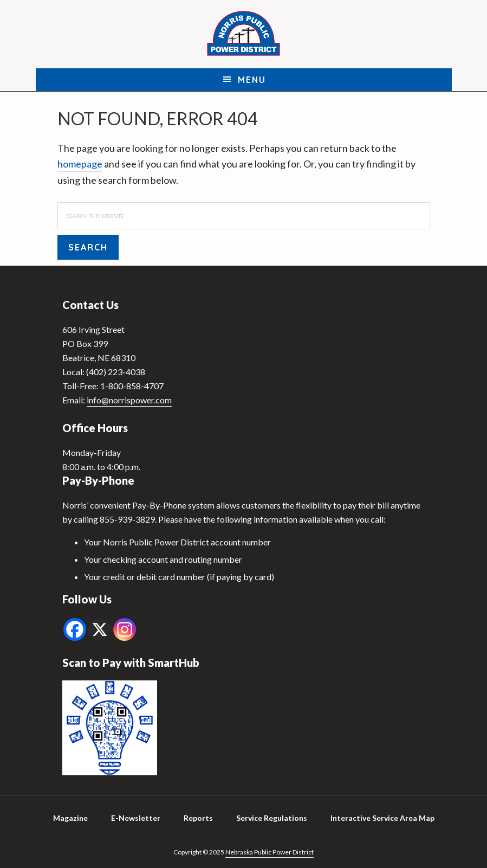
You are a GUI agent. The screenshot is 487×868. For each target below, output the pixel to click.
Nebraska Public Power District (270, 852)
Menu (252, 80)
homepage (80, 164)
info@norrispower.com (129, 400)
